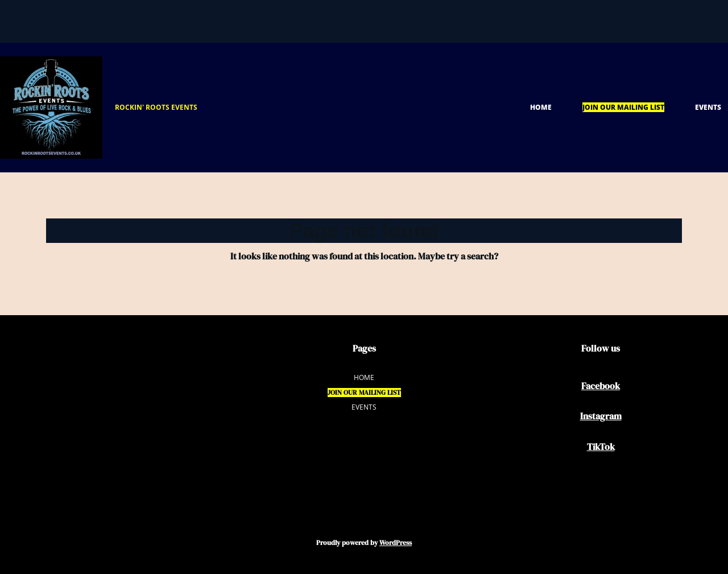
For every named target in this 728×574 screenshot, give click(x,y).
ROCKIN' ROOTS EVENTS (156, 107)
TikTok (601, 447)
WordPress (396, 543)
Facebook (601, 386)
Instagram (601, 416)
